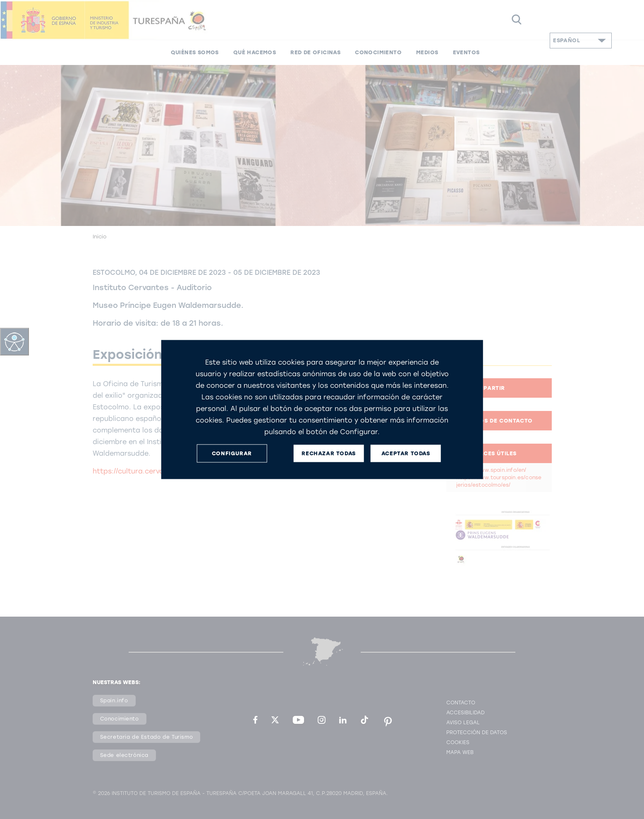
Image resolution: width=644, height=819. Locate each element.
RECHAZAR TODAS (328, 453)
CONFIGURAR (232, 453)
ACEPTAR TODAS (406, 453)
